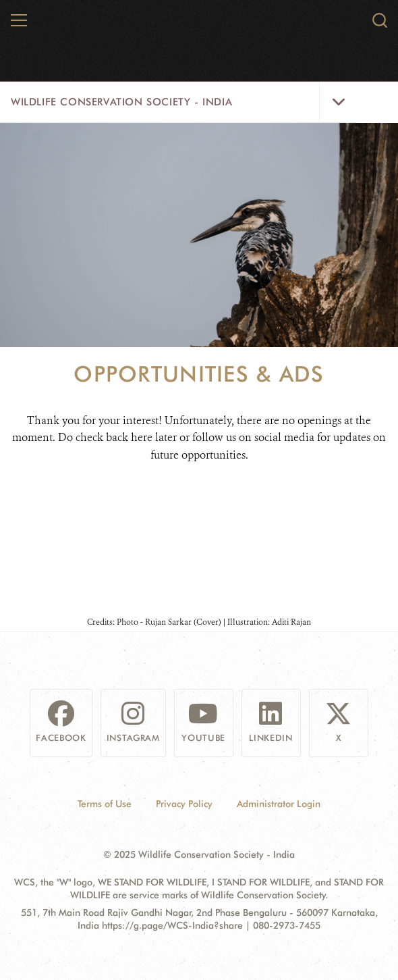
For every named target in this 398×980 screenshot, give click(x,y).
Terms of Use (105, 804)
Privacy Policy (184, 804)
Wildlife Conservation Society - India (121, 102)
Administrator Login (279, 804)
